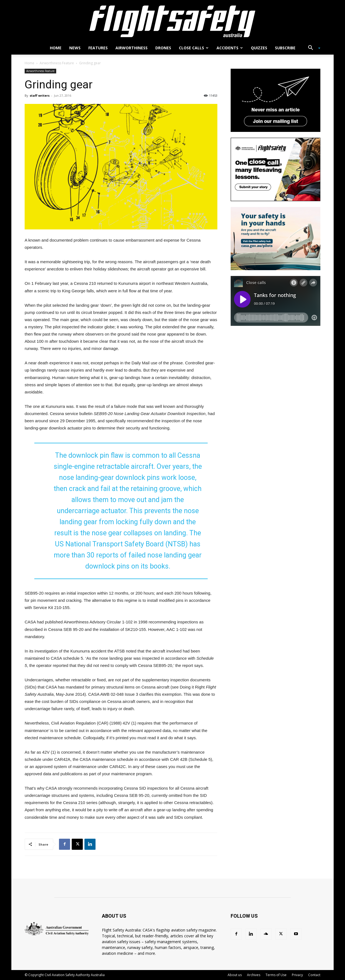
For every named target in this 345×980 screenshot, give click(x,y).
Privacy (297, 975)
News (75, 48)
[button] (312, 48)
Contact (314, 975)
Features (98, 48)
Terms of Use (276, 975)
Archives (254, 975)
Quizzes (259, 48)
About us (235, 975)
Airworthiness (132, 48)
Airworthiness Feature (57, 63)
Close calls (194, 48)
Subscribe (285, 48)
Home (56, 48)
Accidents (230, 48)
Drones (163, 48)
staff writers (40, 95)
